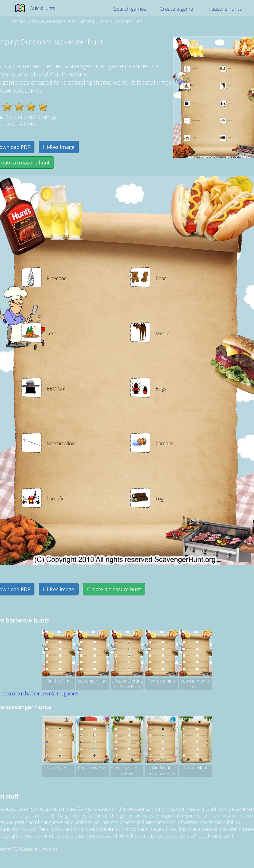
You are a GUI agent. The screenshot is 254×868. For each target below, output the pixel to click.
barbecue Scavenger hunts (51, 21)
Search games (130, 9)
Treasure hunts (224, 9)
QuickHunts (42, 8)
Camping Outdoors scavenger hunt (110, 21)
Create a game (176, 9)
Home (18, 21)
